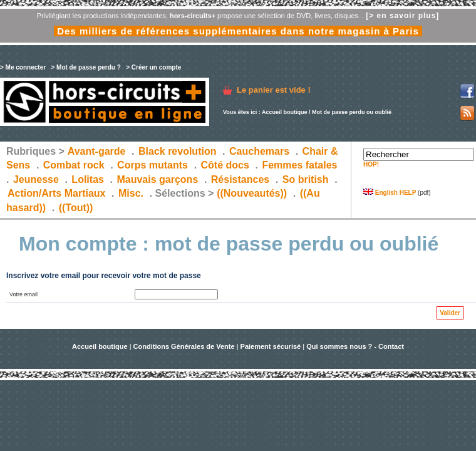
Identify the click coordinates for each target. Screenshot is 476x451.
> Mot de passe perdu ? (85, 67)
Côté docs (225, 165)
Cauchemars (259, 151)
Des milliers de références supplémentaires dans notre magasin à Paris (238, 31)
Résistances (240, 179)
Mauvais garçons (157, 179)
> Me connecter (23, 67)
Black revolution (177, 151)
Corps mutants (154, 165)
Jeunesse (36, 179)
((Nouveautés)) (252, 193)
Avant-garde (97, 151)
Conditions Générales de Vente (184, 346)
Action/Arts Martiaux (56, 193)
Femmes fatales (299, 165)
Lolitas (88, 179)
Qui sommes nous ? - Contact (355, 346)
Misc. (131, 193)
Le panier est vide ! (274, 90)
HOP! (371, 164)
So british (306, 179)
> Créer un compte (153, 67)
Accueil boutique (285, 112)
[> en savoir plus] (402, 16)
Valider (450, 313)
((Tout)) (76, 208)
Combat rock (74, 165)
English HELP (390, 193)
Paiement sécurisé (271, 346)
